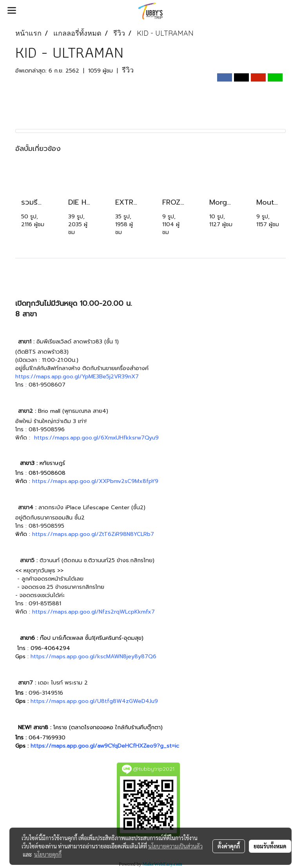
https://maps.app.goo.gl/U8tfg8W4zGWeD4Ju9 (94, 701)
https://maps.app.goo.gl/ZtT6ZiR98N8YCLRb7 (93, 534)
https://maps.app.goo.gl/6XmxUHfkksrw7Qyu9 (96, 438)
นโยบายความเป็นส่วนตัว (175, 846)
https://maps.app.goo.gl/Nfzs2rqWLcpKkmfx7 (93, 612)
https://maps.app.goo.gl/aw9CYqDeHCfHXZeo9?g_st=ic (105, 746)
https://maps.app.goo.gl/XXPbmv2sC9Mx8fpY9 (95, 481)
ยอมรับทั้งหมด (270, 846)
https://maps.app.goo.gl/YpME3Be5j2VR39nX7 (77, 377)
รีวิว (128, 70)
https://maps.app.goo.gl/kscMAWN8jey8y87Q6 (93, 656)
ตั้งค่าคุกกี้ (229, 846)
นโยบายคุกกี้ (48, 854)
